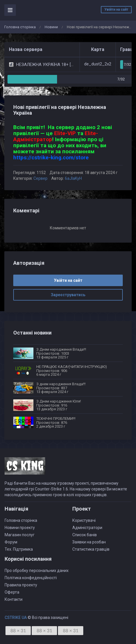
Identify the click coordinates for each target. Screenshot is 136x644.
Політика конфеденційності (31, 578)
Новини (51, 27)
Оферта (12, 592)
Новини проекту (20, 528)
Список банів (85, 535)
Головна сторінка (20, 27)
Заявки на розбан (89, 542)
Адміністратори (87, 528)
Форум (11, 542)
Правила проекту (21, 585)
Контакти (14, 599)
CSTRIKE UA (16, 617)
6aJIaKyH (73, 178)
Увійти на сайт (116, 10)
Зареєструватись (68, 295)
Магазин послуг (20, 535)
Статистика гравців (91, 549)
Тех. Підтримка (19, 549)
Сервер (40, 178)
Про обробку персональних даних (37, 571)
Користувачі (84, 520)
